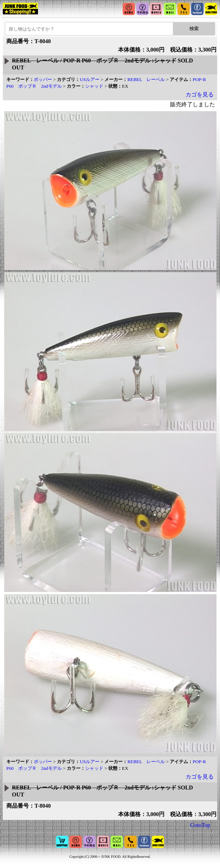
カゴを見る (200, 95)
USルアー (90, 79)
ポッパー (43, 79)
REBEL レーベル (146, 79)
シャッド (94, 86)
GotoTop (200, 825)
